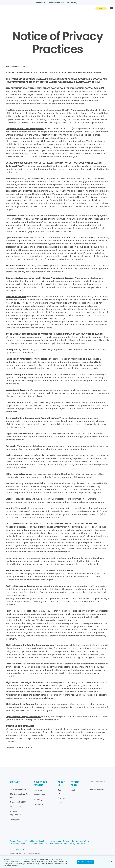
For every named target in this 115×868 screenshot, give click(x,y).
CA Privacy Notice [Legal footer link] (18, 844)
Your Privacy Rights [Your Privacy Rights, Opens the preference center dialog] (86, 862)
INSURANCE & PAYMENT (40, 783)
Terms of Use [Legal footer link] (55, 841)
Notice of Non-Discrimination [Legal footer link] (76, 841)
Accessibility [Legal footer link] (70, 844)
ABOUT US (61, 783)
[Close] (111, 862)
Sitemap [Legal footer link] (81, 844)
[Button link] (101, 9)
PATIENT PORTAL (75, 783)
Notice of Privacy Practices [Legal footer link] (36, 841)
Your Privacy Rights (18, 849)
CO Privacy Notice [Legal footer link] (36, 844)
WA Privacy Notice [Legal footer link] (54, 844)
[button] (111, 9)
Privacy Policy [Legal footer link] (16, 841)
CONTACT (15, 782)
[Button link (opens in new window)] (97, 783)
